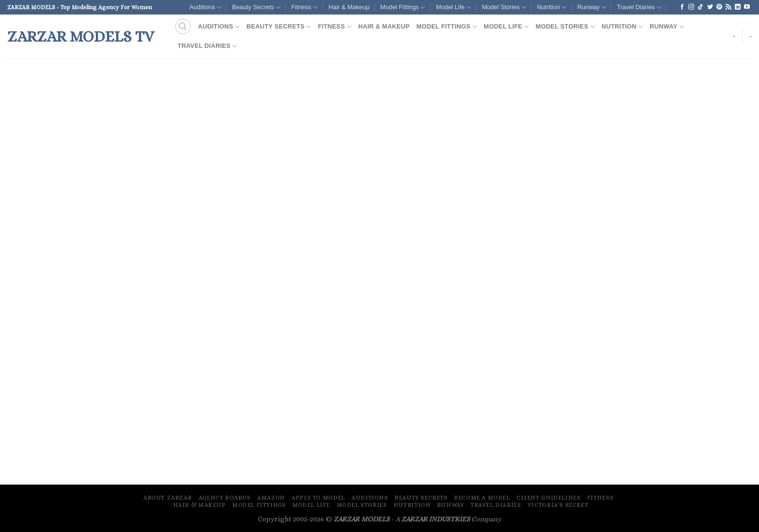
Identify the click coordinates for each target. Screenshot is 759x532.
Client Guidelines (548, 498)
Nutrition (552, 7)
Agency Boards (225, 498)
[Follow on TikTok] (700, 7)
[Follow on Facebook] (682, 7)
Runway (591, 7)
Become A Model (482, 498)
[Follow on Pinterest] (719, 7)
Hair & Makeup (349, 7)
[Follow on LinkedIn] (738, 7)
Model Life (454, 7)
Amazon (271, 498)
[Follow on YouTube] (747, 7)
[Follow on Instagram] (691, 7)
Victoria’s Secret (558, 505)
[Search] (183, 27)
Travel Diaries (639, 7)
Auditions (205, 7)
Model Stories (504, 7)
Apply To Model (318, 498)
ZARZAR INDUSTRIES (436, 519)
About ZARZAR (167, 498)
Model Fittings (403, 7)
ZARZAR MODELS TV (81, 36)
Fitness (304, 7)
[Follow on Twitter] (710, 7)
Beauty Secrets (256, 7)
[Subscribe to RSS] (729, 7)
